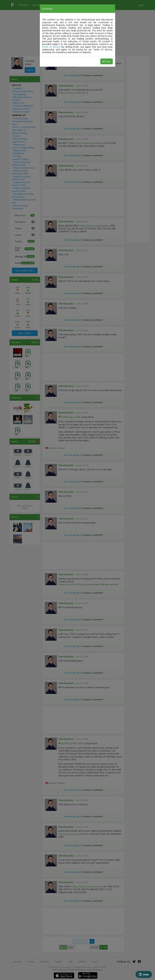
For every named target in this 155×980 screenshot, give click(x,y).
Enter (107, 61)
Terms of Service (51, 47)
